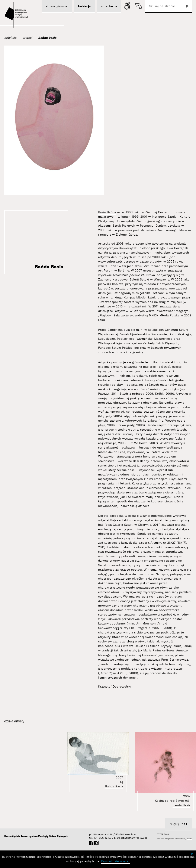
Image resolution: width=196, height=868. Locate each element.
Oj (122, 782)
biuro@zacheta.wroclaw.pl (116, 838)
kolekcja (10, 38)
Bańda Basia (47, 38)
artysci (27, 38)
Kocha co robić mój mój (173, 801)
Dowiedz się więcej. (116, 861)
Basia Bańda (107, 212)
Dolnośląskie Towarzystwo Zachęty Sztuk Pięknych (36, 836)
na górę (174, 824)
